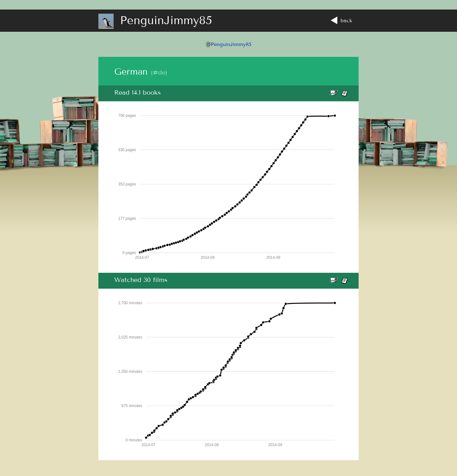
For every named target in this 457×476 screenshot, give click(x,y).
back (341, 20)
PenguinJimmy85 (231, 44)
